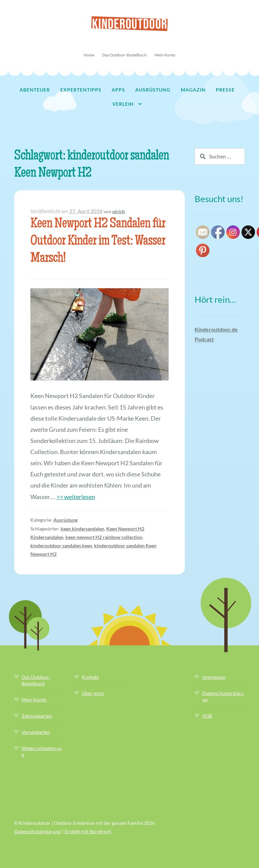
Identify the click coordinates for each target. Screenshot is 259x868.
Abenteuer (35, 90)
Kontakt (90, 677)
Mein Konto (165, 55)
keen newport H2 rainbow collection (104, 537)
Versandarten (36, 732)
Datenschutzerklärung (37, 831)
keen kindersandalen (82, 529)
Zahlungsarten (37, 716)
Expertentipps (81, 90)
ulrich (119, 211)
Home (89, 55)
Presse (225, 90)
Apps (118, 90)
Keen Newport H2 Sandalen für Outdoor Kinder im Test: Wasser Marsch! (98, 242)
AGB (207, 716)
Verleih (123, 104)
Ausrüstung (153, 90)
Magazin (193, 90)
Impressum (214, 677)
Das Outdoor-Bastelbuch (124, 55)
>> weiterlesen (76, 497)
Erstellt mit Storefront (88, 831)
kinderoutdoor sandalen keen (61, 545)
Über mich (93, 693)
